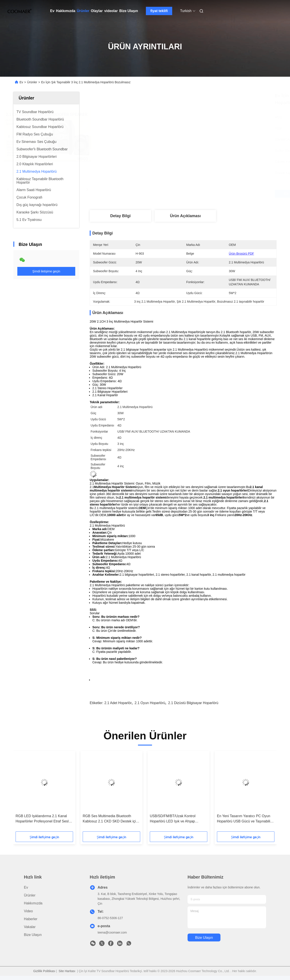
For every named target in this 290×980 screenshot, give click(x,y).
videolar (111, 11)
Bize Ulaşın (129, 11)
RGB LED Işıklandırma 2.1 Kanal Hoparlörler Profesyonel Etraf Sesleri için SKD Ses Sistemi (44, 819)
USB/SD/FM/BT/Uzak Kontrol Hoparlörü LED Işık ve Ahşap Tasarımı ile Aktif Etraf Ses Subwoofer (173, 819)
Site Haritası (67, 971)
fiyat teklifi (159, 11)
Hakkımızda (66, 11)
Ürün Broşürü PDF (241, 254)
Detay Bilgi (120, 216)
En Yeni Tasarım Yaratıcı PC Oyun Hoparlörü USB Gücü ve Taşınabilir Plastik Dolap (244, 819)
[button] (26, 793)
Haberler (31, 919)
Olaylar (97, 11)
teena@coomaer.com (112, 932)
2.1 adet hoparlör (118, 703)
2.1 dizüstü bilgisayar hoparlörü (193, 703)
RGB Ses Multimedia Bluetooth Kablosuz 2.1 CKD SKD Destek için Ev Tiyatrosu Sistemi (110, 819)
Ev (52, 11)
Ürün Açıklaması (185, 216)
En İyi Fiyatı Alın (207, 194)
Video (28, 911)
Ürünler (83, 11)
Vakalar (30, 927)
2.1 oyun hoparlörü (150, 703)
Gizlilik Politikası (44, 971)
